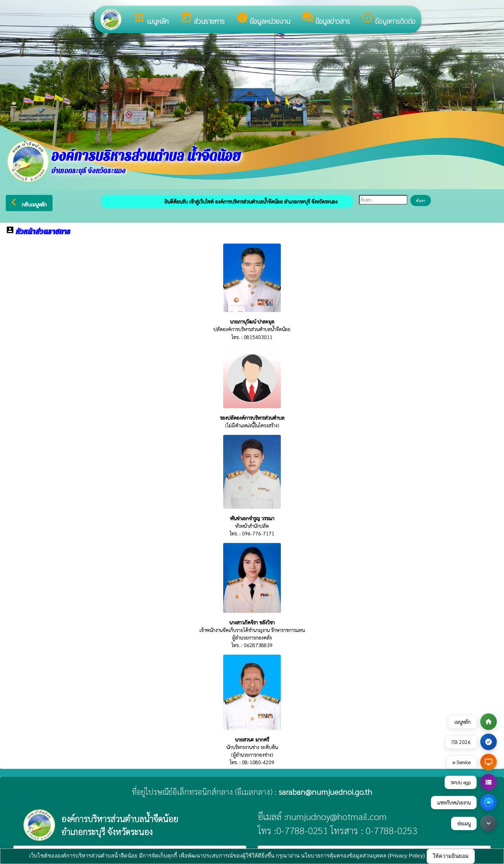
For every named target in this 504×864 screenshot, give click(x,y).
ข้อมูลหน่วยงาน (263, 19)
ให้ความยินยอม (451, 856)
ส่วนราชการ (202, 19)
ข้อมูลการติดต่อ (388, 19)
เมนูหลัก (151, 19)
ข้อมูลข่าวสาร (326, 19)
